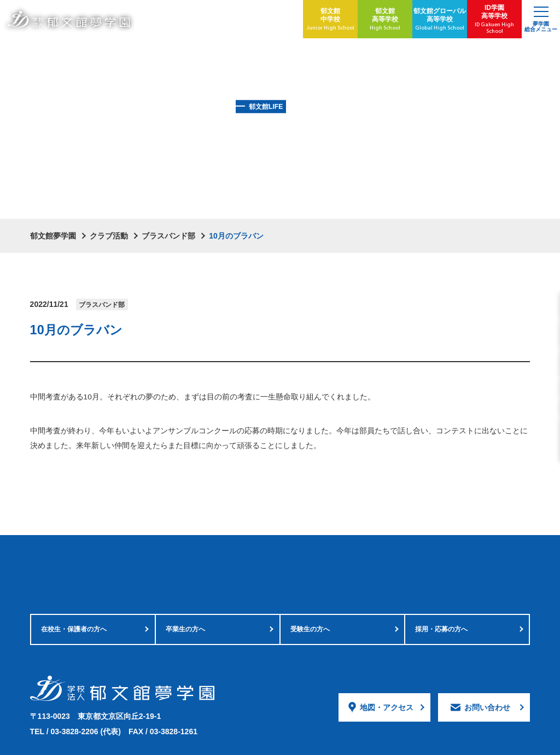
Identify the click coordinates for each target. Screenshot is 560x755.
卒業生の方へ (185, 570)
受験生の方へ (310, 570)
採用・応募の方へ (441, 570)
